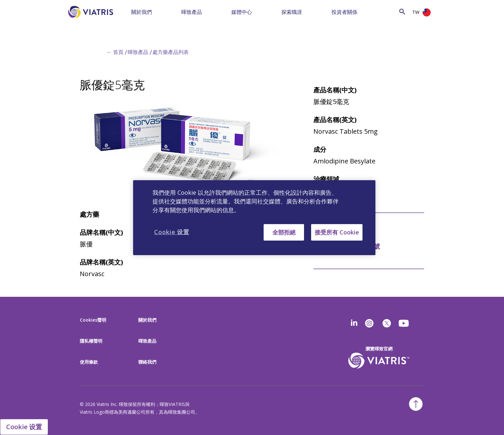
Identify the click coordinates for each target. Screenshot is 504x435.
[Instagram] (369, 323)
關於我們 (142, 12)
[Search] (391, 11)
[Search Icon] (402, 11)
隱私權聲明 (91, 341)
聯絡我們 (147, 362)
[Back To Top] (416, 404)
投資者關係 (344, 12)
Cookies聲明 (93, 320)
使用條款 (89, 362)
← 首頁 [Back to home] (115, 52)
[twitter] (387, 323)
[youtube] (404, 323)
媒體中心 (242, 12)
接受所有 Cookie (337, 232)
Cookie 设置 (24, 427)
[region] (254, 217)
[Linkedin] (354, 323)
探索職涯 (292, 12)
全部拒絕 (284, 232)
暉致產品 (192, 12)
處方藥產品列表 (171, 52)
